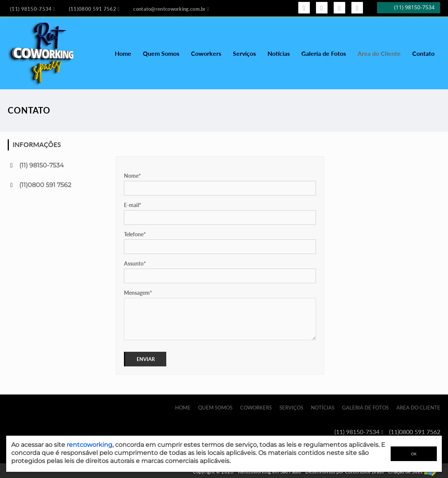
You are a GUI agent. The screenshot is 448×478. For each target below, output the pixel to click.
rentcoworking (89, 445)
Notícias (279, 53)
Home (123, 53)
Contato (423, 53)
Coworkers (206, 53)
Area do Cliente (379, 53)
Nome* (132, 176)
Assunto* (135, 263)
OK (414, 454)
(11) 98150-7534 (42, 165)
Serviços (244, 53)
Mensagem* (138, 293)
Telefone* (135, 234)
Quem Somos (161, 53)
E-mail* (133, 205)
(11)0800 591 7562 (45, 185)
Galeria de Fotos (324, 53)
